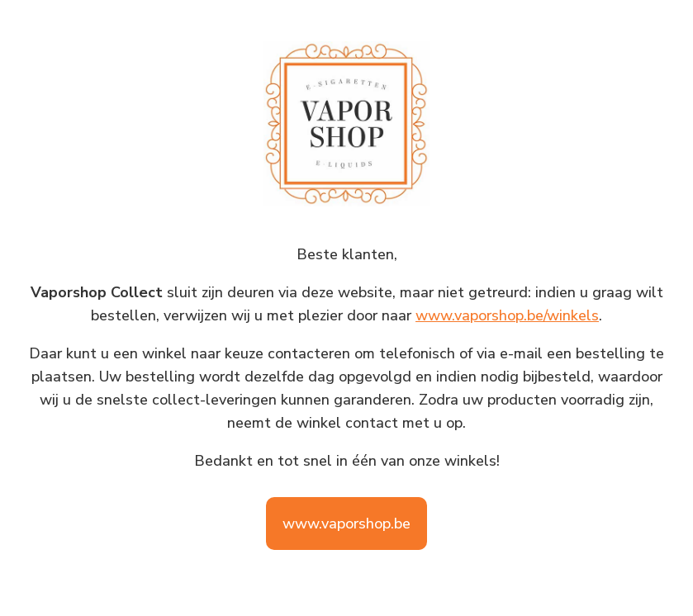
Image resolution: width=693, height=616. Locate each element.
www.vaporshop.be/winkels (507, 315)
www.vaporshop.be (346, 524)
